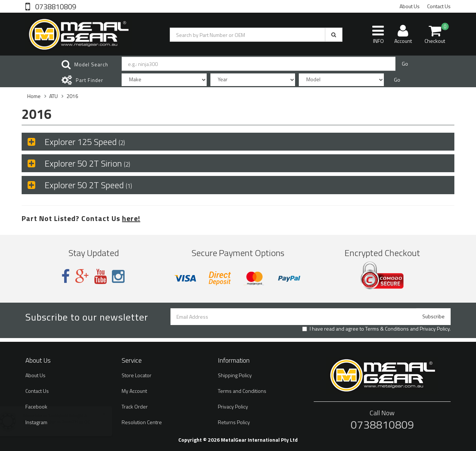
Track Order (135, 406)
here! (131, 218)
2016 (72, 96)
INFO (378, 34)
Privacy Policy (435, 329)
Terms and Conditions (242, 391)
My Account (134, 391)
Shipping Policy (235, 375)
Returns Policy (234, 422)
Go (405, 64)
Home (34, 96)
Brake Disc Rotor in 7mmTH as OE (63, 422)
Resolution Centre (142, 422)
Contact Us (439, 6)
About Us (410, 6)
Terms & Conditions (387, 329)
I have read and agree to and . (376, 329)
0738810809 (55, 6)
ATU (54, 96)
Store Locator (137, 375)
